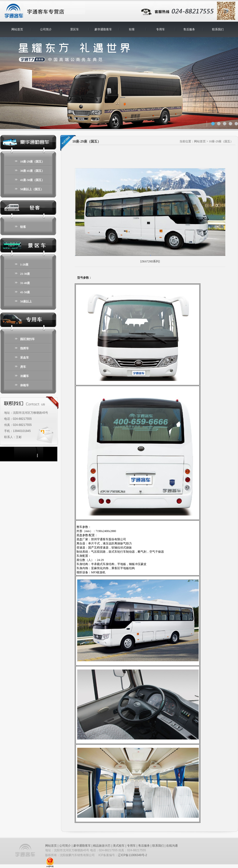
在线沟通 (172, 846)
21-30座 (25, 274)
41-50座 (25, 292)
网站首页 (17, 29)
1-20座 (24, 265)
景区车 (75, 29)
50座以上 (26, 301)
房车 (23, 367)
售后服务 (189, 29)
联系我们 (218, 29)
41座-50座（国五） (32, 180)
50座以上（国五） (32, 189)
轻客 (132, 29)
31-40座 (25, 283)
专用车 (161, 29)
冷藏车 (25, 376)
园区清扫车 (27, 339)
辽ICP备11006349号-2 (132, 855)
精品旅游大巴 (102, 846)
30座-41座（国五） (32, 171)
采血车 (25, 358)
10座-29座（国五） (32, 162)
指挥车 (25, 348)
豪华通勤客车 (103, 29)
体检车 (25, 385)
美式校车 (119, 846)
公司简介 (46, 29)
